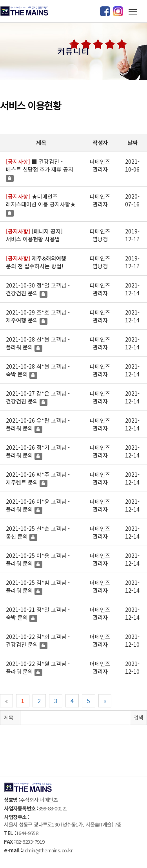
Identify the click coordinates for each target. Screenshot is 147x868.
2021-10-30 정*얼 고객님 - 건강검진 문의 (38, 289)
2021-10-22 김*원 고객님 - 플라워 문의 (38, 667)
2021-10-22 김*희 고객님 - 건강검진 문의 (38, 640)
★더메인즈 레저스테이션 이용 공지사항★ (41, 200)
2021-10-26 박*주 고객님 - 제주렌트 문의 (38, 478)
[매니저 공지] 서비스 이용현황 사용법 (34, 235)
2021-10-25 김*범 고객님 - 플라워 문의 (38, 586)
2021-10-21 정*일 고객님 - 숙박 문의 (38, 613)
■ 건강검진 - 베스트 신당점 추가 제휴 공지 (40, 165)
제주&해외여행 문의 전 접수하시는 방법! (36, 262)
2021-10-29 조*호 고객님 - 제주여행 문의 (38, 316)
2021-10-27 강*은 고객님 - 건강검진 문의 (38, 397)
